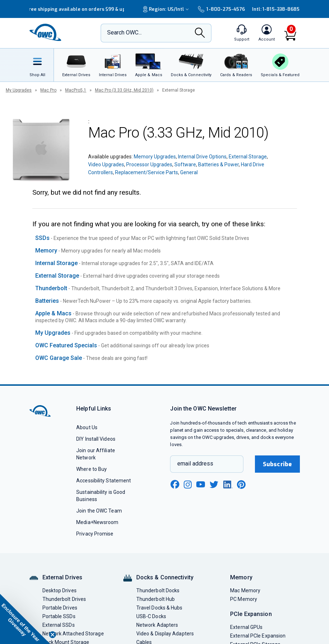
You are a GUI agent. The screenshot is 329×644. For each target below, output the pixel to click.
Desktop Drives (60, 590)
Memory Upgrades (155, 157)
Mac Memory (245, 590)
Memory (46, 251)
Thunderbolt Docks (158, 590)
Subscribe (277, 464)
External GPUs (246, 627)
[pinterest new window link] (241, 485)
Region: (167, 9)
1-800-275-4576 (221, 9)
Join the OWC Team (99, 511)
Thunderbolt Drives (64, 599)
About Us (87, 427)
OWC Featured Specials (66, 345)
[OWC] (46, 33)
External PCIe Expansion (258, 636)
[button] (25, 619)
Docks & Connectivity (165, 577)
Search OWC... (124, 33)
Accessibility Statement (104, 481)
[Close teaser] (52, 635)
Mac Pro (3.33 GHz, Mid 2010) (124, 90)
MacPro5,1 (76, 90)
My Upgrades (19, 90)
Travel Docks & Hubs (159, 608)
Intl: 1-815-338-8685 (276, 9)
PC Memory (244, 599)
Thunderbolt (51, 288)
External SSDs (59, 625)
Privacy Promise (95, 534)
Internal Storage (56, 263)
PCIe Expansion (251, 614)
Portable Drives (60, 608)
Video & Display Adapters (165, 634)
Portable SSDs (59, 616)
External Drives (63, 577)
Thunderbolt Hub (156, 599)
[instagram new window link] (188, 485)
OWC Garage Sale (59, 358)
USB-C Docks (151, 616)
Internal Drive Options (202, 157)
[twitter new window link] (214, 484)
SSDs (42, 238)
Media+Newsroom (97, 522)
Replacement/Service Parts (147, 172)
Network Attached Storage (73, 634)
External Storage (248, 157)
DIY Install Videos (96, 439)
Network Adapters (157, 625)
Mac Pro (48, 90)
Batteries (47, 301)
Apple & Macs (53, 313)
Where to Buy (92, 469)
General (189, 172)
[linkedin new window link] (228, 485)
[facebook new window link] (175, 485)
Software (185, 165)
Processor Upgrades (149, 165)
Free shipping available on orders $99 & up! (76, 9)
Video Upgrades (106, 165)
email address (195, 464)
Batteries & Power (218, 165)
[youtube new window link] (201, 484)
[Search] (200, 33)
